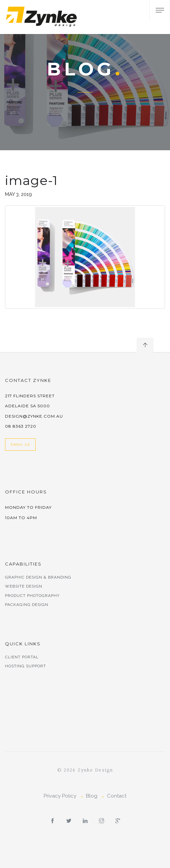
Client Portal (22, 657)
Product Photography (32, 596)
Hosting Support (25, 666)
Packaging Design (27, 605)
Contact (117, 796)
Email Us (20, 445)
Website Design (24, 586)
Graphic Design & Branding (38, 577)
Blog (92, 796)
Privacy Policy (60, 796)
